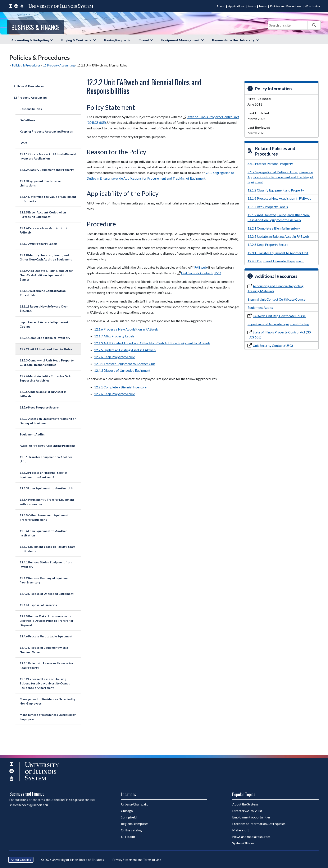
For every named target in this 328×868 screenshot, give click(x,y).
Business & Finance (35, 27)
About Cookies (21, 860)
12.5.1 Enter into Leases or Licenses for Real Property (47, 665)
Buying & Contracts (76, 40)
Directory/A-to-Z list (247, 811)
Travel (144, 40)
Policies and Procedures (286, 6)
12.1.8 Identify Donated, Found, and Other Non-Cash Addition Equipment (46, 257)
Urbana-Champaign (135, 804)
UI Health (128, 837)
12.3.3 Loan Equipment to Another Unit (47, 488)
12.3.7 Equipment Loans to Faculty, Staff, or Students (47, 549)
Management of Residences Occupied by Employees (48, 717)
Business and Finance (27, 794)
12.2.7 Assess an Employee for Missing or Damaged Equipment (48, 421)
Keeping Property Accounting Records (46, 131)
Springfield (129, 817)
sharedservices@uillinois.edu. (29, 805)
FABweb (201, 267)
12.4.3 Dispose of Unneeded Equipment (47, 594)
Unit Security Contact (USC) (201, 273)
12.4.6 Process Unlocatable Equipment (46, 636)
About (221, 6)
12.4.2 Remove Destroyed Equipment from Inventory (45, 580)
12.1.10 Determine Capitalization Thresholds (43, 293)
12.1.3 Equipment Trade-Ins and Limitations (42, 183)
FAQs (23, 143)
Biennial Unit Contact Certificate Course (276, 299)
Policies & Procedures (26, 65)
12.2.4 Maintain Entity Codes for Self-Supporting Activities (46, 378)
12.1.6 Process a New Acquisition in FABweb (44, 230)
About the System (245, 804)
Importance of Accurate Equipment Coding (44, 324)
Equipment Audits (32, 434)
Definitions (27, 120)
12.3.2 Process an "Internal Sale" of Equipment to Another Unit (44, 475)
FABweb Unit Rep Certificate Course (279, 316)
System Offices (243, 843)
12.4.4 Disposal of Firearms (38, 605)
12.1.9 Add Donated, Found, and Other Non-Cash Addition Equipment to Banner (46, 275)
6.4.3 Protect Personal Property (270, 164)
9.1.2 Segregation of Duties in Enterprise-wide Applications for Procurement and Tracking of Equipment (280, 177)
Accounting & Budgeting (30, 40)
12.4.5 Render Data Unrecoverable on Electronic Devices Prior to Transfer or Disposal (47, 621)
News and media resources (251, 837)
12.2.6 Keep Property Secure (39, 407)
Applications (236, 6)
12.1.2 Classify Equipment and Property (47, 170)
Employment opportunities (251, 817)
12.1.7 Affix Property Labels (38, 244)
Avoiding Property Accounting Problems (47, 446)
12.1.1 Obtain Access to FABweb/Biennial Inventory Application (48, 156)
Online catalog (131, 830)
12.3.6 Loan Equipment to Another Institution (43, 533)
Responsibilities (31, 109)
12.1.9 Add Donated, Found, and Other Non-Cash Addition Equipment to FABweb (152, 343)
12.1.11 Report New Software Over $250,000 (44, 309)
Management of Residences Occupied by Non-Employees (48, 701)
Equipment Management (180, 40)
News (263, 6)
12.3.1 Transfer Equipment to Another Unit (46, 459)
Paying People (115, 40)
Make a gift (241, 830)
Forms (252, 6)
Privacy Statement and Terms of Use (137, 860)
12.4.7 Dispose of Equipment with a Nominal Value (44, 650)
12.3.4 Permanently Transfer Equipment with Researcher (47, 502)
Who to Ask (313, 6)
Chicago (127, 811)
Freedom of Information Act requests (259, 824)
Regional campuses (135, 824)
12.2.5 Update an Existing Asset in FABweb (43, 394)
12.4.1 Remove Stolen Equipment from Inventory (46, 564)
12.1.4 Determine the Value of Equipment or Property (48, 199)
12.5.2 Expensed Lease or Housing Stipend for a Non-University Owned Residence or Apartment (45, 683)
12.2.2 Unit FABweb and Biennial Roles (46, 349)
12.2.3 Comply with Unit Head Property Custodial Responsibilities (47, 363)
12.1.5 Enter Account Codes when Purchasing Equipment (43, 214)
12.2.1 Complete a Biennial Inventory (45, 338)
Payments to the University (233, 40)
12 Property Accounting (59, 65)
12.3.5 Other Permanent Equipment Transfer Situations (44, 517)
